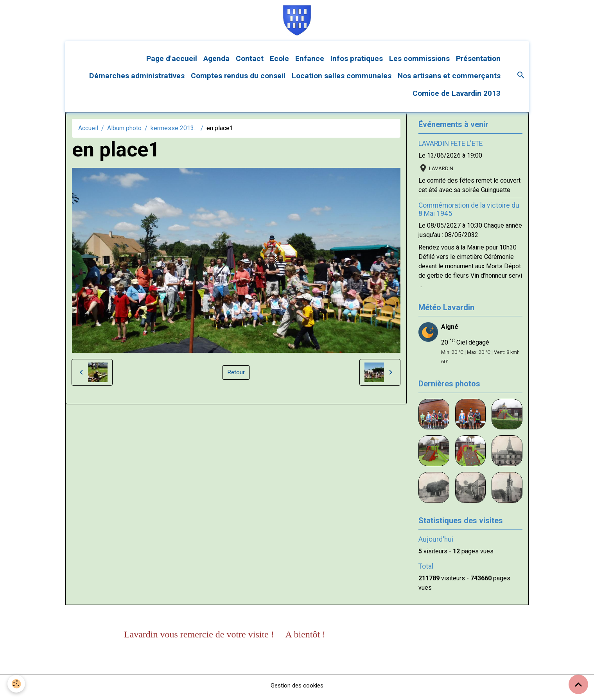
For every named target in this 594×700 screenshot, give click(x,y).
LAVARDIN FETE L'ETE (450, 147)
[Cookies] (17, 684)
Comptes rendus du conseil (238, 79)
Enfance (310, 62)
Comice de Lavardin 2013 (457, 97)
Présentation (478, 62)
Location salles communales (342, 79)
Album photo (124, 131)
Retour (236, 376)
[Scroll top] (578, 684)
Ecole (279, 62)
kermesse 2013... (174, 131)
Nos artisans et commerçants (449, 79)
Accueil (88, 131)
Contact (250, 62)
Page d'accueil (172, 62)
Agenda (216, 62)
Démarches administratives (137, 79)
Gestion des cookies (297, 689)
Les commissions (419, 62)
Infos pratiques (357, 62)
